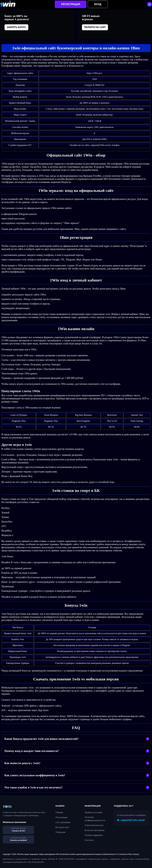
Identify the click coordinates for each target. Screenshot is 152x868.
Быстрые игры (62, 827)
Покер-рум (60, 832)
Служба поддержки (94, 835)
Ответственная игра (94, 825)
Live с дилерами (63, 822)
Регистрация (71, 4)
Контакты (89, 840)
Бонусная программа (95, 830)
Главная (59, 812)
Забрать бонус (16, 27)
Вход (98, 4)
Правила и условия (94, 812)
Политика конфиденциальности (95, 819)
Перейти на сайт (95, 27)
